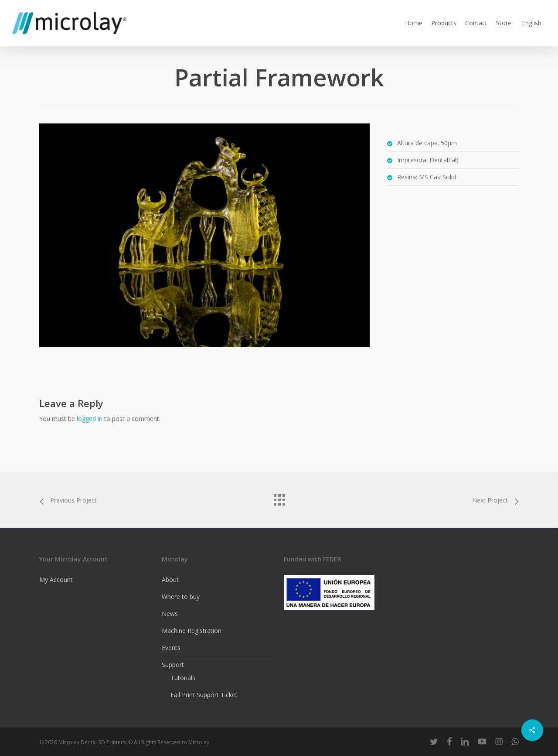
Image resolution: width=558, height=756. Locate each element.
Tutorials (183, 678)
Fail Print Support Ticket (204, 695)
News (170, 614)
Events (171, 648)
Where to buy (181, 597)
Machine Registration (192, 631)
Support (173, 665)
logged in (90, 419)
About (170, 580)
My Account (56, 580)
